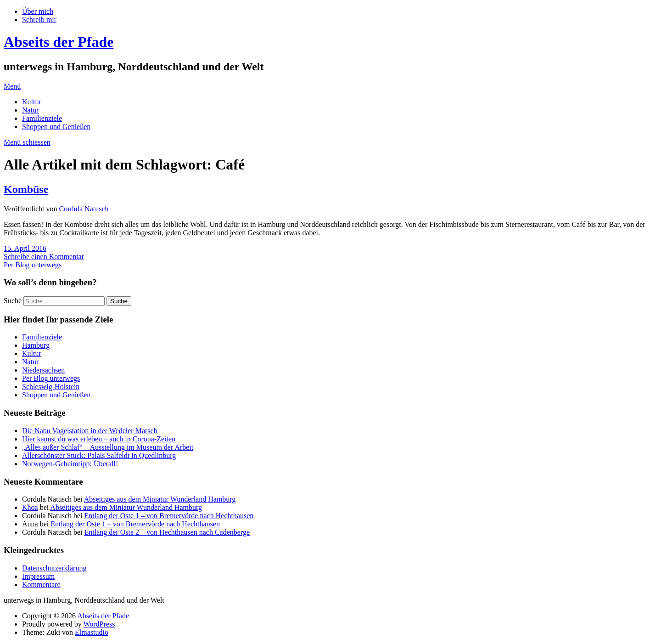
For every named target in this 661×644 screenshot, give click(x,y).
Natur (30, 110)
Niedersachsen (43, 370)
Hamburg (36, 345)
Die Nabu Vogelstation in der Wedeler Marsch (90, 431)
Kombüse (26, 189)
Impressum (38, 576)
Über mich (38, 11)
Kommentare (41, 585)
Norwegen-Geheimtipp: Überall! (70, 464)
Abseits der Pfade (59, 42)
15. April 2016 (25, 248)
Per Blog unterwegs (33, 265)
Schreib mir (39, 20)
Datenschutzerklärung (54, 568)
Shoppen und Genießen (56, 127)
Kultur (32, 102)
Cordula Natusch (84, 209)
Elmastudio (92, 632)
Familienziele (42, 118)
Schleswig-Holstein (51, 387)
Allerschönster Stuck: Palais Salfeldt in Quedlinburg (99, 455)
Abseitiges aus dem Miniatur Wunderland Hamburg (160, 499)
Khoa (30, 507)
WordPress (99, 624)
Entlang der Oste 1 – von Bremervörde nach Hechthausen (169, 516)
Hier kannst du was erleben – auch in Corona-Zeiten (99, 439)
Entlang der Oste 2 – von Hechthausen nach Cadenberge (167, 532)
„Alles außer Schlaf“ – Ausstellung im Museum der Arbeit (108, 447)
